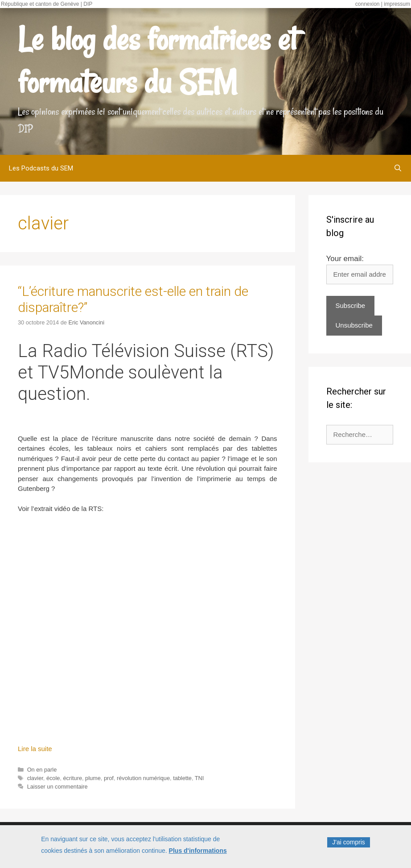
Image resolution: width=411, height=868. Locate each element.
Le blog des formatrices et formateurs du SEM (157, 61)
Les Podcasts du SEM (41, 168)
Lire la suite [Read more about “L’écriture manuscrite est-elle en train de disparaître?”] (35, 749)
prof (109, 778)
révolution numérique (143, 778)
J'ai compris (348, 842)
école (53, 778)
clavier (35, 778)
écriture (72, 778)
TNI (199, 778)
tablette (182, 778)
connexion (368, 4)
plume (93, 778)
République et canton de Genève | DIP (47, 4)
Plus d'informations (198, 851)
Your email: (345, 259)
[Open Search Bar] (398, 168)
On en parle (42, 770)
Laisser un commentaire (58, 787)
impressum (397, 4)
